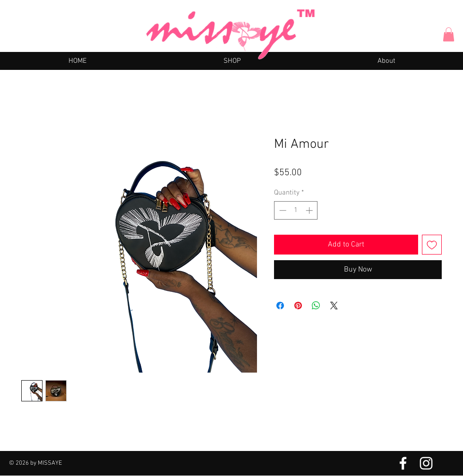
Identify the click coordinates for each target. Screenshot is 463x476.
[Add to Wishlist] (432, 245)
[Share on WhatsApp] (316, 306)
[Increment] (310, 210)
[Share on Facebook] (280, 306)
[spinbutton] (296, 210)
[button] (449, 34)
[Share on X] (334, 306)
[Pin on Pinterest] (298, 306)
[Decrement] (282, 210)
